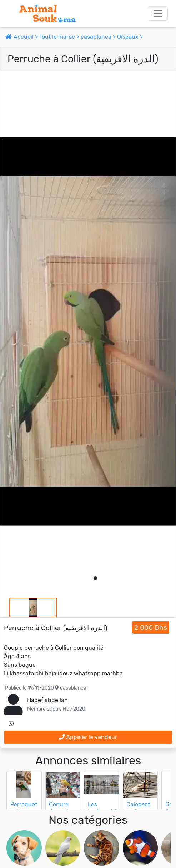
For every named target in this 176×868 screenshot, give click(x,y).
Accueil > (22, 37)
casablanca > (99, 37)
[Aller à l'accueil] (47, 14)
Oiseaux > (130, 37)
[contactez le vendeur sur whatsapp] (11, 724)
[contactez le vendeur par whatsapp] (11, 724)
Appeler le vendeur (88, 737)
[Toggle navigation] (158, 14)
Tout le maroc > (60, 37)
